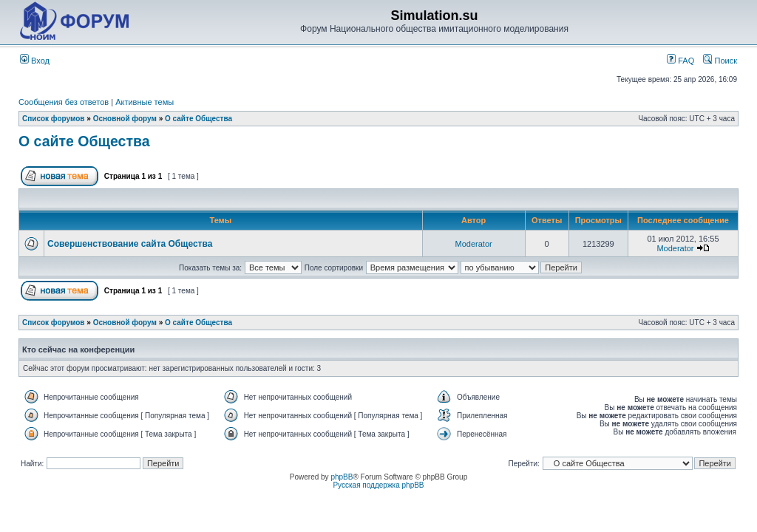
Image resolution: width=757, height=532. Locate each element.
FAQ (680, 61)
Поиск (720, 61)
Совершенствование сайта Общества (130, 244)
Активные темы (145, 102)
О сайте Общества (198, 119)
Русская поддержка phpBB (378, 485)
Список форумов (54, 119)
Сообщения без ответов (64, 102)
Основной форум (125, 119)
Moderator (474, 244)
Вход (35, 61)
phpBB (342, 477)
